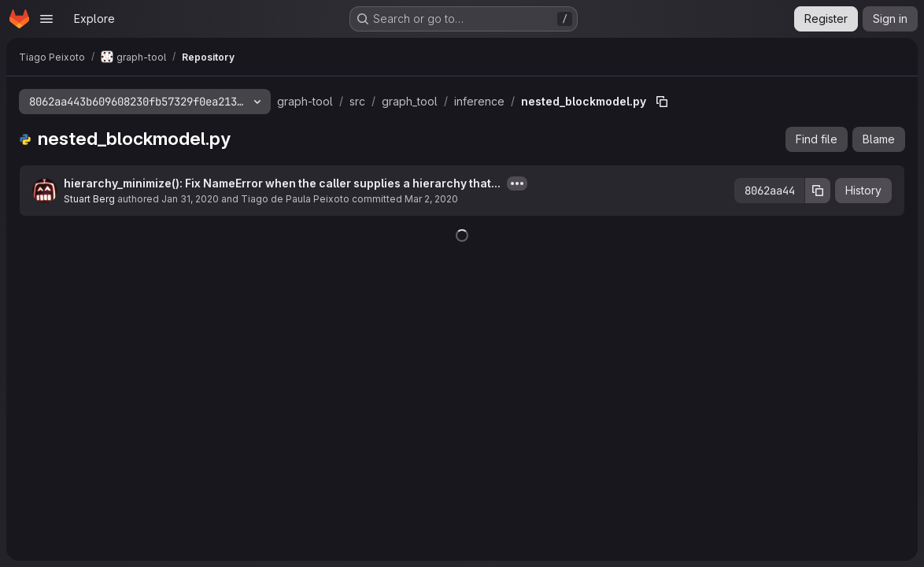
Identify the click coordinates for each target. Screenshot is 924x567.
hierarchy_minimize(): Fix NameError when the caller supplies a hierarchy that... (282, 183)
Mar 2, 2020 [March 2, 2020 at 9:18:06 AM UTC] (431, 199)
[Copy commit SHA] (818, 191)
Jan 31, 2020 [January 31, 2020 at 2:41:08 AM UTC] (190, 199)
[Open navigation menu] (46, 19)
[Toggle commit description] (517, 183)
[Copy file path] (662, 102)
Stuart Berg (89, 199)
